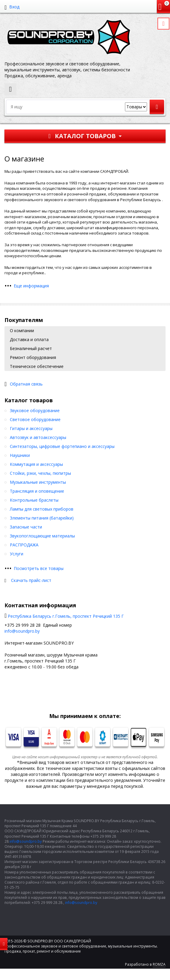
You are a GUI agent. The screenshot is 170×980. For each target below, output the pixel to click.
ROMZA (159, 964)
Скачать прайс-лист (31, 580)
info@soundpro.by (22, 631)
